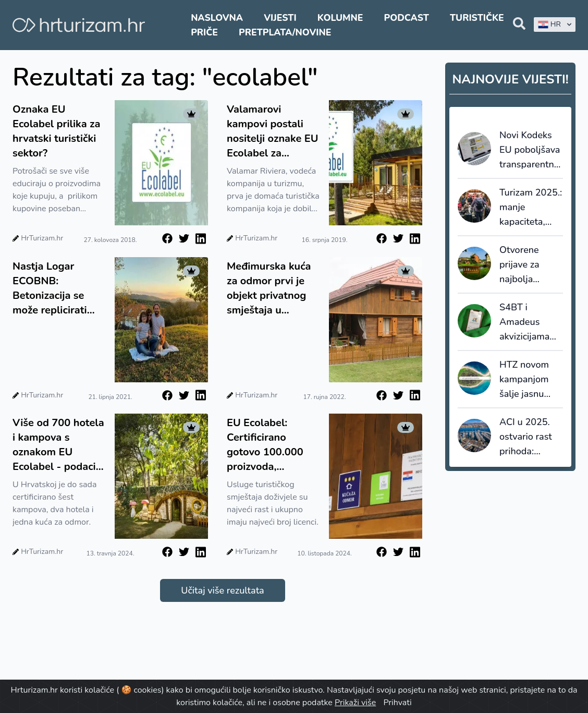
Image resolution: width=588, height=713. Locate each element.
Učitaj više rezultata (222, 590)
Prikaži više (355, 703)
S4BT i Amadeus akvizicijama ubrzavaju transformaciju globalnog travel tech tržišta (530, 322)
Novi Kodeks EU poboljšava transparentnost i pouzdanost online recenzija (531, 150)
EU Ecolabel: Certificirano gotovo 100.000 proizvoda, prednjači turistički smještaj (271, 445)
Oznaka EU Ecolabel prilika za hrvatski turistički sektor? (56, 131)
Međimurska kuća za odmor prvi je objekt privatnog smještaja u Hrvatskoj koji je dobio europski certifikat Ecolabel (271, 288)
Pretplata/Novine (285, 32)
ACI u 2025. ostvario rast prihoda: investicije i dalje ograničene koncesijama (526, 437)
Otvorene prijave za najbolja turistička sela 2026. (529, 265)
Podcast (407, 18)
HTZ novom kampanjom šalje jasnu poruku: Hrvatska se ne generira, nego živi (531, 380)
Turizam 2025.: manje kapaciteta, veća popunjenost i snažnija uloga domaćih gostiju (531, 208)
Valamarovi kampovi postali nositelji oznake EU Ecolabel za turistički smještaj (273, 131)
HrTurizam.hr (42, 238)
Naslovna (217, 18)
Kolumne (340, 18)
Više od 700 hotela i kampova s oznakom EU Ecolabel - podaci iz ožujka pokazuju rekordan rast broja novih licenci (59, 445)
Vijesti (280, 18)
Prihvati (397, 703)
